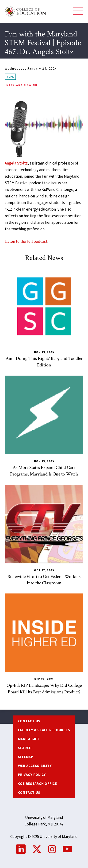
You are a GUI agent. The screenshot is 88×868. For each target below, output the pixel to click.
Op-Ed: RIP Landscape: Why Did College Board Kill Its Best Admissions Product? (44, 689)
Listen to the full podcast (26, 241)
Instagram (52, 849)
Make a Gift (29, 739)
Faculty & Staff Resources (44, 730)
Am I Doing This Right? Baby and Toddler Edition (44, 362)
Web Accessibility (35, 766)
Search (25, 748)
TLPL (10, 77)
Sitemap (26, 757)
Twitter (37, 849)
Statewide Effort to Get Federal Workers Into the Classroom (44, 580)
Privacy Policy (32, 775)
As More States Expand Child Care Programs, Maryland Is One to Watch (44, 471)
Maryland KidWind (22, 85)
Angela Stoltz (16, 163)
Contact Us (29, 792)
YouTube (67, 849)
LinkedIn (21, 849)
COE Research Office (38, 784)
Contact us (29, 721)
